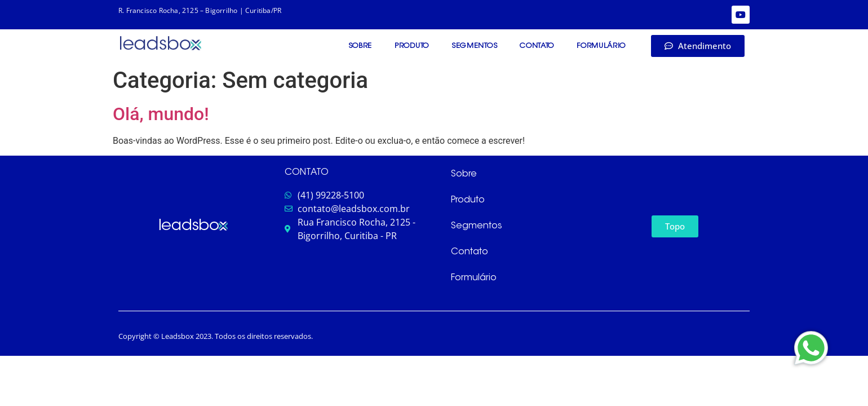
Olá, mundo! (161, 114)
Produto (412, 46)
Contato (537, 46)
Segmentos (474, 46)
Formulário (601, 46)
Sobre (360, 46)
